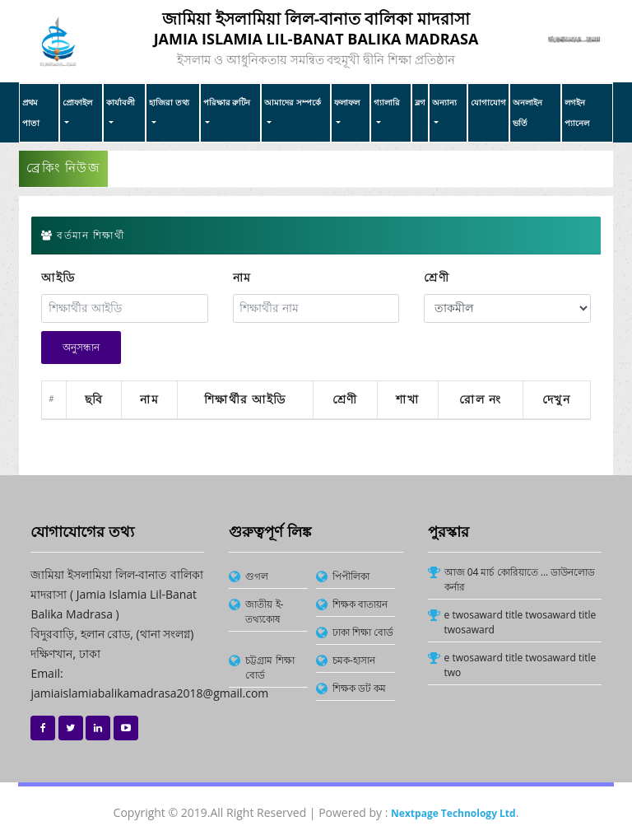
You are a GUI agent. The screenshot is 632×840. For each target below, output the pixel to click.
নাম (242, 278)
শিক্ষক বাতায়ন (360, 604)
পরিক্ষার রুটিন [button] (227, 102)
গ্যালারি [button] (387, 102)
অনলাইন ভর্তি (527, 112)
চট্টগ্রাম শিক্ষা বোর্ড (270, 667)
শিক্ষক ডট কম (359, 688)
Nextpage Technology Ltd (453, 813)
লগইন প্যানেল (577, 112)
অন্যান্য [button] (444, 102)
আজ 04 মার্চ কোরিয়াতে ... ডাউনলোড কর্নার (520, 579)
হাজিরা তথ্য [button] (169, 102)
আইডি (58, 278)
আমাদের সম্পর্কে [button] (293, 102)
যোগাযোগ (488, 102)
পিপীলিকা (351, 576)
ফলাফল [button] (347, 102)
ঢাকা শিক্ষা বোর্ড (363, 632)
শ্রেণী (437, 278)
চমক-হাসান (354, 660)
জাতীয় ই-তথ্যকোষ (264, 611)
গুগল (257, 576)
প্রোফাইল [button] (77, 102)
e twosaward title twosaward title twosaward (520, 622)
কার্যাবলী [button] (121, 102)
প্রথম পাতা (31, 112)
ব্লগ (420, 102)
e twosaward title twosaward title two (520, 665)
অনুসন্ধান (81, 348)
